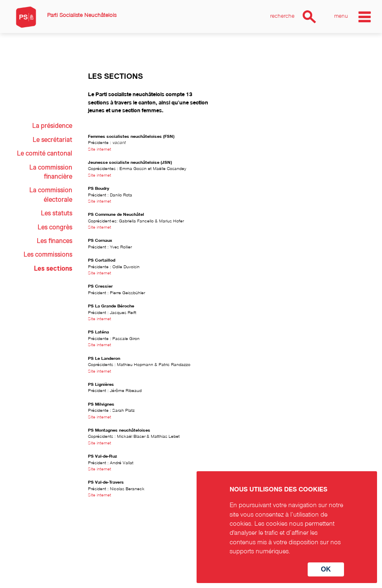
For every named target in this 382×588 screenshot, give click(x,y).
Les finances (55, 241)
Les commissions (48, 255)
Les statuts (57, 213)
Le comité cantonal (45, 153)
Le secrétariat (52, 140)
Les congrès (55, 227)
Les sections (53, 269)
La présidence (52, 126)
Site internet (100, 149)
